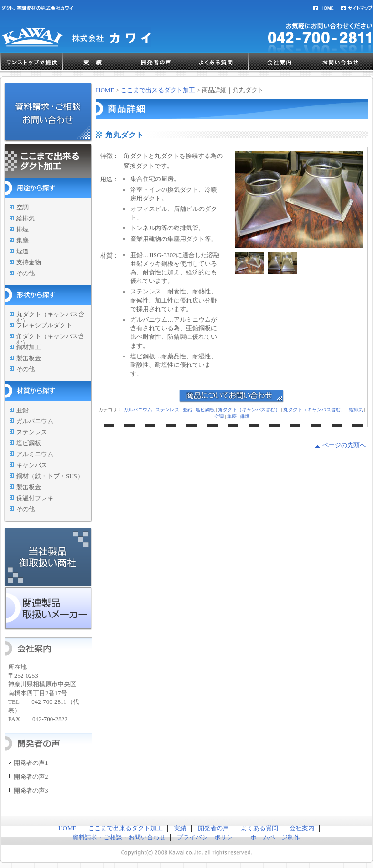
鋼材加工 (29, 347)
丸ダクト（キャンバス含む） (50, 317)
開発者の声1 (31, 763)
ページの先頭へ (344, 445)
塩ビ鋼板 (29, 443)
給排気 (26, 218)
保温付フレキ (35, 498)
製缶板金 (29, 358)
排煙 (22, 229)
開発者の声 (155, 62)
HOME (105, 90)
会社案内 (279, 62)
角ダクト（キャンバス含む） (50, 339)
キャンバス (32, 465)
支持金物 (29, 262)
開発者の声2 (31, 777)
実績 (94, 62)
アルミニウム (35, 454)
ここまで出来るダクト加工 (158, 90)
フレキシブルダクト (44, 325)
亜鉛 (22, 410)
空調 (22, 207)
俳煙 (245, 416)
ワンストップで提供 (32, 62)
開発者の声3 (31, 790)
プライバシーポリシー (208, 837)
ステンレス (32, 432)
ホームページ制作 (275, 837)
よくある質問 (218, 62)
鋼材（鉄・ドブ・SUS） (50, 476)
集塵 (22, 240)
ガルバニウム (35, 421)
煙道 (22, 251)
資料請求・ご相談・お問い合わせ (119, 837)
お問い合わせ (341, 62)
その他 (26, 273)
